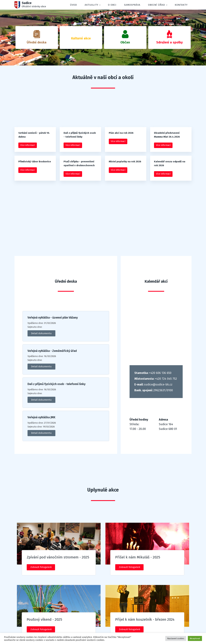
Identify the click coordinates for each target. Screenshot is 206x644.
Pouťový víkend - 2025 (44, 619)
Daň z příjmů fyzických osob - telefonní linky (56, 384)
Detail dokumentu (41, 333)
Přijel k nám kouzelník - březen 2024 (145, 619)
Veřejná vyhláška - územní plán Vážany (53, 318)
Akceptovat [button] (195, 638)
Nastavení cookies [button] (176, 638)
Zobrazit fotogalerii (41, 567)
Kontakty (181, 5)
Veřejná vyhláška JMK (41, 417)
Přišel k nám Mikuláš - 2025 (138, 557)
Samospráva (132, 5)
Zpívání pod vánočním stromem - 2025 (58, 557)
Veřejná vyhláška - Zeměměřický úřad (52, 351)
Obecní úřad (157, 5)
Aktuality (91, 5)
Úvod (73, 5)
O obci (112, 5)
